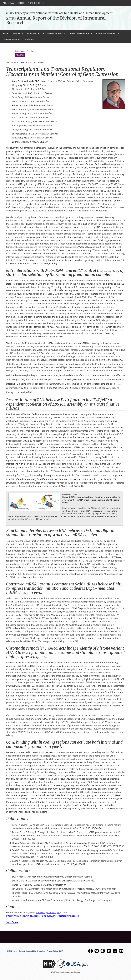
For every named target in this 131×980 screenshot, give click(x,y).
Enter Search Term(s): (24, 51)
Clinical (32, 33)
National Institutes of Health (23, 3)
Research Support (106, 33)
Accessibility (31, 951)
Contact (22, 951)
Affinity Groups (11, 40)
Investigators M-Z (79, 33)
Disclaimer (41, 951)
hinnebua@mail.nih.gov (48, 912)
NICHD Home (12, 951)
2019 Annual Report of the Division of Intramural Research (56, 20)
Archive (29, 40)
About (17, 33)
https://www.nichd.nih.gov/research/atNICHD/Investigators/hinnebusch (42, 916)
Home (5, 33)
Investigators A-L (53, 33)
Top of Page (12, 922)
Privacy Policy (52, 951)
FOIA (61, 951)
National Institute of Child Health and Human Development (59, 13)
